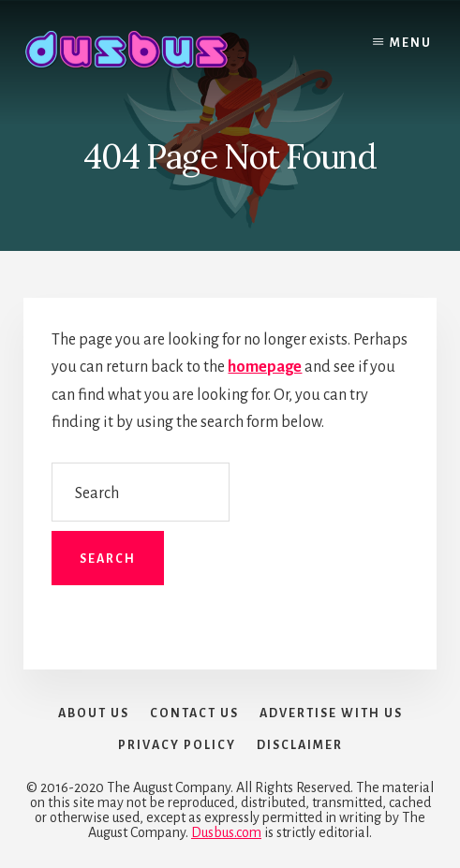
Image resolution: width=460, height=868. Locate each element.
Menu (411, 43)
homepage (265, 367)
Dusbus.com (226, 832)
